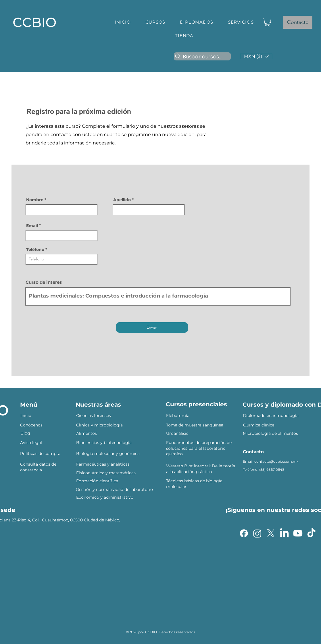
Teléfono (35, 249)
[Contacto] (298, 22)
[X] (271, 533)
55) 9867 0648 (272, 469)
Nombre (35, 200)
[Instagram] (257, 533)
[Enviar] (152, 327)
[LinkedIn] (284, 533)
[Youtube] (298, 533)
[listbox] (256, 56)
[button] (155, 22)
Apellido (122, 200)
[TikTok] (311, 533)
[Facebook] (244, 533)
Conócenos (32, 425)
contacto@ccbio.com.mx (276, 461)
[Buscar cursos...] (202, 56)
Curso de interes (44, 282)
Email (32, 226)
